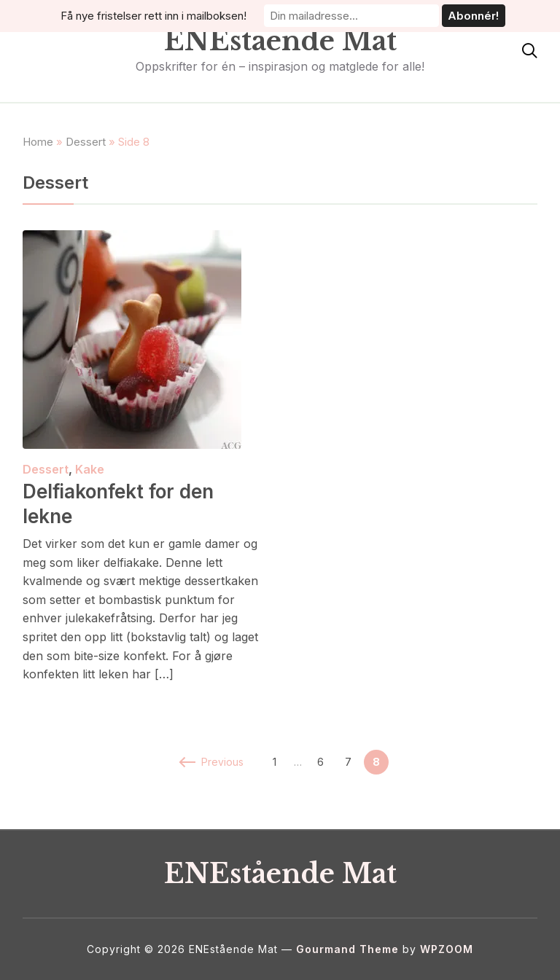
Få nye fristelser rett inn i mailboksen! (153, 16)
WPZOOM (447, 949)
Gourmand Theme (347, 949)
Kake (90, 469)
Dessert (86, 142)
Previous (212, 762)
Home (38, 142)
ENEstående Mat (280, 41)
